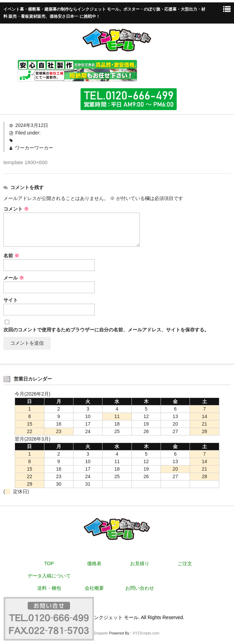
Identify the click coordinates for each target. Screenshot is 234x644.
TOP (49, 563)
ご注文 (185, 563)
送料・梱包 (49, 588)
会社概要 (94, 588)
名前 (11, 256)
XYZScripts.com (146, 633)
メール (14, 278)
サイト (11, 300)
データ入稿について (49, 576)
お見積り (140, 563)
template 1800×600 (25, 162)
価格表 (94, 563)
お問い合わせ (140, 588)
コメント (16, 209)
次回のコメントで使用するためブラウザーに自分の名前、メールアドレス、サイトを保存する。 (106, 330)
